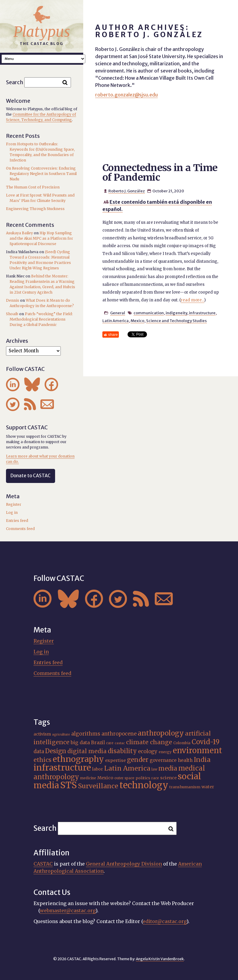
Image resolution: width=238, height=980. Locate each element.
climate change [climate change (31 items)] (149, 742)
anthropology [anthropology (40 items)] (161, 733)
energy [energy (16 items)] (165, 752)
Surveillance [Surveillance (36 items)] (98, 786)
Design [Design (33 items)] (56, 751)
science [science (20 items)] (168, 778)
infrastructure (202, 313)
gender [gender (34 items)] (138, 760)
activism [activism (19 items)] (42, 734)
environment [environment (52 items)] (197, 751)
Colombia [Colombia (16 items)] (182, 743)
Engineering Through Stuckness (35, 209)
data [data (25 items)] (39, 751)
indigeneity (176, 313)
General (118, 313)
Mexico (137, 321)
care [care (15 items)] (110, 743)
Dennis (13, 300)
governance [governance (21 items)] (163, 760)
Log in (12, 512)
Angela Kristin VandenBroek (160, 959)
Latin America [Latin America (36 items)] (127, 768)
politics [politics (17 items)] (143, 778)
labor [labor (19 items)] (98, 769)
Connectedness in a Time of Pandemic (160, 173)
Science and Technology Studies (176, 321)
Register (14, 504)
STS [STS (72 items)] (69, 785)
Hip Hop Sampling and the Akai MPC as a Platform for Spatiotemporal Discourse (41, 238)
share (113, 335)
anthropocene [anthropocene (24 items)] (119, 734)
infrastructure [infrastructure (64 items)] (62, 768)
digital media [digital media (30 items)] (87, 751)
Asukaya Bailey (19, 233)
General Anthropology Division (124, 864)
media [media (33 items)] (168, 768)
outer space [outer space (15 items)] (124, 778)
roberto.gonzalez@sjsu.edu (126, 95)
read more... (192, 300)
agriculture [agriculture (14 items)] (61, 734)
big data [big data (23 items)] (80, 742)
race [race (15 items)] (155, 778)
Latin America (116, 321)
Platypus (42, 32)
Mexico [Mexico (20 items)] (105, 778)
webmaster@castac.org (68, 910)
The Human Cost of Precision (33, 187)
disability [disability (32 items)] (122, 751)
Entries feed (17, 521)
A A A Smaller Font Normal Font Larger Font (43, 59)
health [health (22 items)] (185, 760)
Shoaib (12, 314)
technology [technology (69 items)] (144, 785)
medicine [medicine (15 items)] (88, 778)
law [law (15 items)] (154, 769)
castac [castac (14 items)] (120, 743)
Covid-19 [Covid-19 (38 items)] (206, 742)
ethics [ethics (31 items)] (43, 760)
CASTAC (43, 864)
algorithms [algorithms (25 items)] (86, 734)
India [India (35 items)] (202, 760)
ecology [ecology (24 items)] (148, 752)
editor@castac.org (165, 921)
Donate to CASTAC (31, 476)
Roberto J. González (127, 191)
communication (149, 313)
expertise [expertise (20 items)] (115, 760)
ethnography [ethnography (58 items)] (78, 759)
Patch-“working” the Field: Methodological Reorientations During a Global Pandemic (41, 319)
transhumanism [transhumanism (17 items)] (185, 787)
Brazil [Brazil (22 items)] (98, 743)
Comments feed (20, 529)
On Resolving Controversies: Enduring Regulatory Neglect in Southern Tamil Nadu (41, 174)
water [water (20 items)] (208, 787)
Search (15, 82)
